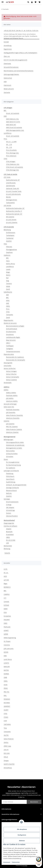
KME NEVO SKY (11, 125)
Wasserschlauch (11, 490)
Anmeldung (8, 45)
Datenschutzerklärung (13, 793)
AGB (5, 82)
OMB (5, 677)
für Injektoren (11, 468)
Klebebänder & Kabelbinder (15, 445)
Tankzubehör (10, 203)
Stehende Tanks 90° (13, 188)
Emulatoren (10, 334)
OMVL (8, 306)
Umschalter (8, 366)
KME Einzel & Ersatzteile (14, 127)
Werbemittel (8, 546)
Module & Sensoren (10, 323)
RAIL (5, 695)
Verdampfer (8, 383)
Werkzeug (7, 549)
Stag (8, 281)
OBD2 (8, 537)
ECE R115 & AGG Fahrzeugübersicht (15, 60)
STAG (5, 159)
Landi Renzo (8, 659)
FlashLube (7, 627)
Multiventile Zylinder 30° (14, 214)
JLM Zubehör (10, 424)
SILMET (6, 710)
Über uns (7, 56)
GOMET (6, 630)
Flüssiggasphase (11, 249)
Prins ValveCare (11, 156)
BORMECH (7, 587)
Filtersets (9, 247)
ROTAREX (7, 703)
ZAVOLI (6, 742)
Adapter (9, 529)
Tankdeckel (10, 238)
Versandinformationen (11, 67)
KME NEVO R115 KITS (13, 122)
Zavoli (8, 289)
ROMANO (7, 699)
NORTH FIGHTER (9, 764)
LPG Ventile (7, 205)
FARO (5, 623)
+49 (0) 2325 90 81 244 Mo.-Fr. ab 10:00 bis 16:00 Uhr (21, 31)
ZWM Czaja (7, 746)
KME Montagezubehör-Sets (15, 130)
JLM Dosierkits (11, 412)
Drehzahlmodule (12, 329)
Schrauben (10, 456)
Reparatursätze (9, 354)
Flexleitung (10, 473)
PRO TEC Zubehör (12, 427)
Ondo (6, 685)
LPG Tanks (7, 177)
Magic (8, 272)
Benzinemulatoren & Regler (15, 326)
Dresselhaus (8, 768)
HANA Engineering (10, 638)
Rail (7, 278)
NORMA (6, 674)
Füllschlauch (10, 476)
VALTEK (6, 735)
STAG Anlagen (11, 161)
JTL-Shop (25, 866)
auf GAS (6, 580)
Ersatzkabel (10, 534)
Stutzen (9, 513)
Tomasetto (10, 315)
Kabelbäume (8, 292)
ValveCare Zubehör (12, 432)
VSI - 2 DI (9, 144)
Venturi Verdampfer (13, 377)
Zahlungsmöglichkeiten (11, 74)
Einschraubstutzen (12, 502)
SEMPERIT (7, 706)
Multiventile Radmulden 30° (15, 208)
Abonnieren (34, 802)
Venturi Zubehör (11, 380)
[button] (29, 2)
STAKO (6, 717)
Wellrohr (9, 493)
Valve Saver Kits (9, 407)
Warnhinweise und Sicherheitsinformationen (19, 71)
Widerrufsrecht (9, 89)
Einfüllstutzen (11, 232)
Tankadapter (10, 235)
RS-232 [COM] (11, 540)
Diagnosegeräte (9, 523)
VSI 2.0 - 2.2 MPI (11, 142)
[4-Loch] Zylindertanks (13, 194)
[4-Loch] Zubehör (12, 222)
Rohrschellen (10, 451)
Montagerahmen (12, 200)
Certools (6, 602)
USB (7, 543)
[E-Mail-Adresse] (14, 802)
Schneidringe (10, 510)
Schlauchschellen (12, 454)
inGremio (7, 645)
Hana (8, 261)
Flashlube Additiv (12, 395)
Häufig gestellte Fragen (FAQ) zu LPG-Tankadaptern (20, 53)
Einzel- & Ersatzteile (13, 113)
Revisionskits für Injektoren (15, 357)
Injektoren (7, 255)
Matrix (8, 275)
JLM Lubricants (9, 648)
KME (5, 116)
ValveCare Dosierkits (13, 418)
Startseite (7, 92)
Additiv (6, 390)
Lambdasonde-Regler (13, 337)
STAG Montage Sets (12, 170)
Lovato (8, 269)
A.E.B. (6, 569)
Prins (5, 139)
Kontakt (6, 42)
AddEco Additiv (11, 393)
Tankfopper (10, 346)
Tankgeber (10, 349)
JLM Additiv (10, 398)
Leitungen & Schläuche (11, 471)
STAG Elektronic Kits (13, 164)
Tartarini (9, 283)
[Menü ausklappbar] (3, 1)
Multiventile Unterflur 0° (14, 211)
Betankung (7, 230)
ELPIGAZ (6, 605)
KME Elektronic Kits (12, 119)
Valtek (8, 286)
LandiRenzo (8, 133)
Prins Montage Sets (12, 153)
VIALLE (6, 757)
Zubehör (9, 241)
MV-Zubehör (10, 217)
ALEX (5, 576)
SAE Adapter (10, 507)
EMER (6, 609)
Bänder (8, 197)
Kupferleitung (11, 482)
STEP (5, 721)
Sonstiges (7, 499)
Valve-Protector (9, 739)
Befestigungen (8, 439)
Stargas (6, 760)
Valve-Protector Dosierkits (14, 415)
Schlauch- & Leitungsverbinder (16, 485)
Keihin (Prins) (10, 264)
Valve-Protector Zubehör (14, 429)
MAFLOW (7, 667)
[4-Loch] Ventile (11, 220)
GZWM (6, 634)
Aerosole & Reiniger (10, 404)
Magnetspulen (8, 320)
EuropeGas (7, 616)
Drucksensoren (11, 332)
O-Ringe (9, 505)
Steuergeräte (8, 363)
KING (8, 300)
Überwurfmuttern (12, 516)
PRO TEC (7, 692)
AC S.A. (6, 573)
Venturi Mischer (11, 374)
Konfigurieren (22, 835)
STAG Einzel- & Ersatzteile (15, 167)
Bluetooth (9, 532)
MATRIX (6, 670)
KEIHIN (6, 652)
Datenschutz (16, 862)
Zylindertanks (11, 186)
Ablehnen (22, 841)
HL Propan (7, 641)
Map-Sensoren (11, 340)
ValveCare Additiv (12, 401)
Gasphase (9, 252)
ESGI (5, 612)
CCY (5, 598)
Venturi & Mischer (10, 368)
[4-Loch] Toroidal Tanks (14, 191)
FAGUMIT (7, 620)
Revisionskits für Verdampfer (16, 360)
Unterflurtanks (11, 183)
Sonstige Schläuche (12, 488)
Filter (5, 244)
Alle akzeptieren (22, 829)
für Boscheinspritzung (13, 465)
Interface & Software (10, 526)
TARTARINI (7, 724)
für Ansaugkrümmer (13, 462)
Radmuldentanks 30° (13, 180)
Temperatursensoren (13, 351)
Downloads (7, 64)
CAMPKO (7, 594)
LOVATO (6, 663)
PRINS (6, 688)
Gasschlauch (10, 479)
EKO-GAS (7, 753)
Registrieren (8, 49)
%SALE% (7, 553)
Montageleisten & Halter (14, 448)
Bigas (5, 583)
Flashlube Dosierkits (13, 410)
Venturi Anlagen (11, 371)
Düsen (6, 459)
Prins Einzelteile (11, 150)
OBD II (8, 343)
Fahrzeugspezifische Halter (15, 442)
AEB (7, 295)
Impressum (7, 862)
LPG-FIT (6, 750)
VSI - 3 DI (9, 147)
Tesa (5, 728)
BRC (5, 110)
